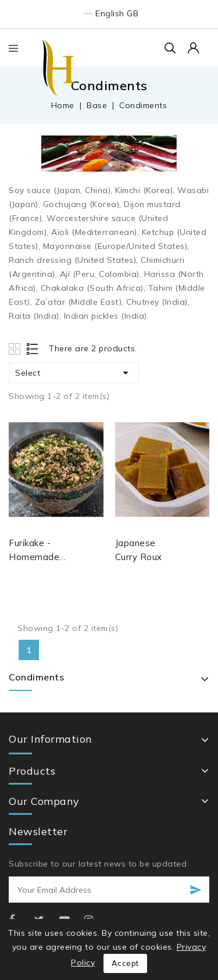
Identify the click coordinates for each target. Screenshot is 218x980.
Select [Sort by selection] (74, 373)
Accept (125, 963)
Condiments (36, 677)
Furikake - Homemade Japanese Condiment (34, 551)
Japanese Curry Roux (139, 550)
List (33, 349)
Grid (16, 349)
